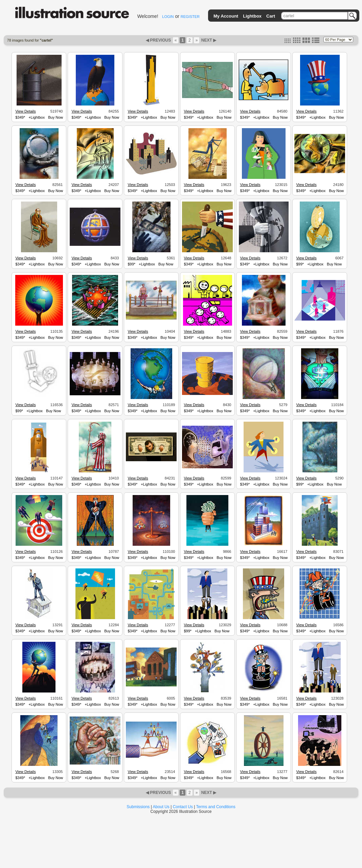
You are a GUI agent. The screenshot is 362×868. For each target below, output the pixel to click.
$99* (131, 264)
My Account (226, 16)
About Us (161, 807)
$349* (20, 117)
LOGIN (168, 17)
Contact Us (183, 807)
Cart (271, 16)
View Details (25, 111)
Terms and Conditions (216, 807)
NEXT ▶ (208, 40)
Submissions (138, 807)
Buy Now (55, 117)
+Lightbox (37, 117)
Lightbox (252, 16)
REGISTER (190, 17)
